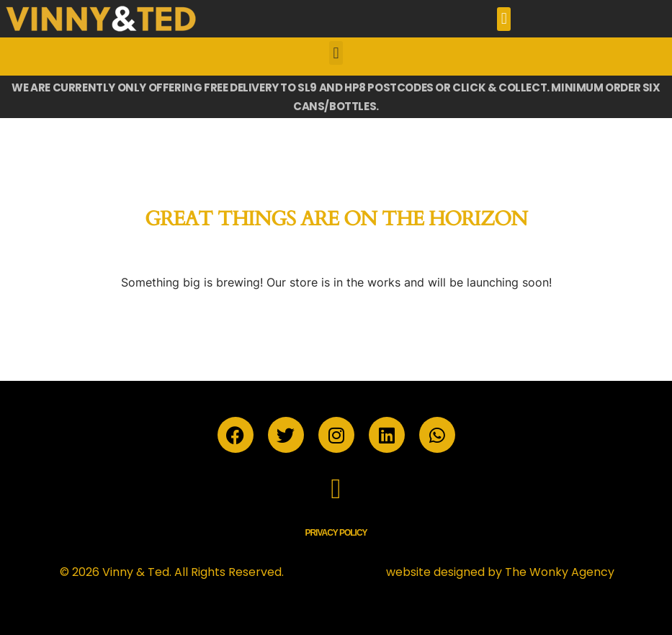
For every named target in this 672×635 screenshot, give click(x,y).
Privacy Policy (336, 533)
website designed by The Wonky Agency (500, 572)
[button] (504, 19)
